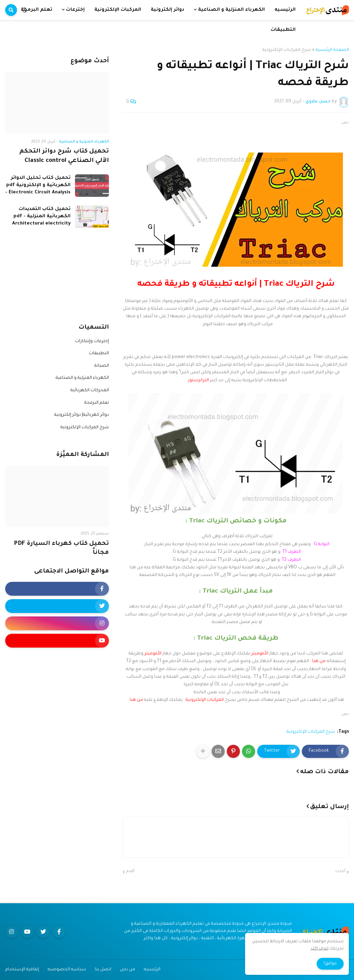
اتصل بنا (103, 970)
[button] (25, 10)
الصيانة (102, 366)
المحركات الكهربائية (90, 391)
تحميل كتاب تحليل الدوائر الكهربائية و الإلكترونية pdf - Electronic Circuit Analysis (38, 185)
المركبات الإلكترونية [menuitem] (118, 10)
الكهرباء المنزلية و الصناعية (82, 378)
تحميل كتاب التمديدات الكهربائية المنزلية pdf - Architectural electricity (41, 216)
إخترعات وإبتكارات (92, 341)
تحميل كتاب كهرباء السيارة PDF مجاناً (61, 549)
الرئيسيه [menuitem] (285, 10)
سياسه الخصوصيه (67, 970)
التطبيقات (99, 354)
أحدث (340, 872)
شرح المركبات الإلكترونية (287, 50)
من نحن (128, 970)
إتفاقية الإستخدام (22, 970)
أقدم (130, 872)
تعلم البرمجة (97, 403)
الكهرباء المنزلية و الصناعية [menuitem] (231, 10)
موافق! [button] (330, 964)
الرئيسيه (152, 970)
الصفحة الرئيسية (332, 50)
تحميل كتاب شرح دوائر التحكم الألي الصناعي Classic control (64, 156)
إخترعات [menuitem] (75, 10)
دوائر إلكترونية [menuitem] (167, 10)
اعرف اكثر (320, 949)
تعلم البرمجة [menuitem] (36, 10)
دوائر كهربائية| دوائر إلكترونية (82, 415)
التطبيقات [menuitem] (283, 30)
